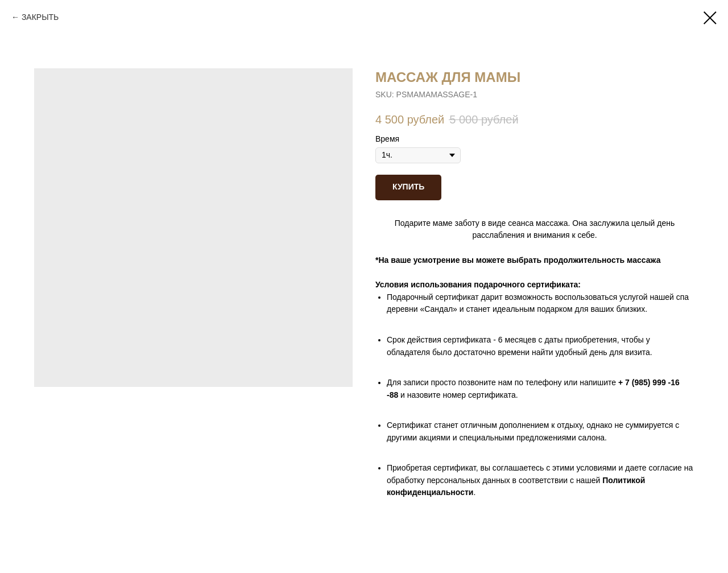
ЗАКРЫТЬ (40, 17)
